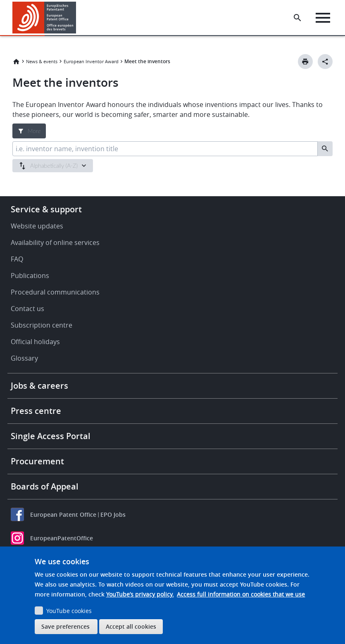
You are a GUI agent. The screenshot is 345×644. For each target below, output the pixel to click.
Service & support (46, 209)
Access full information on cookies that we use (241, 594)
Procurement (37, 461)
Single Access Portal (51, 436)
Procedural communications (55, 292)
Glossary (24, 358)
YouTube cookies (69, 611)
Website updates (37, 226)
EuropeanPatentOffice (62, 538)
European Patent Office (63, 514)
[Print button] (305, 62)
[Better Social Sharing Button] (325, 62)
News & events (42, 61)
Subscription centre (42, 325)
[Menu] (323, 18)
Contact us (27, 309)
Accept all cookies (131, 626)
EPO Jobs (113, 514)
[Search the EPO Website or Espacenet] (297, 18)
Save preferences (65, 626)
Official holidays (35, 342)
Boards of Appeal (45, 486)
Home (16, 62)
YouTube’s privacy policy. (140, 594)
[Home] (44, 18)
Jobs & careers (39, 386)
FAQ (17, 259)
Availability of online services (55, 242)
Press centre (36, 411)
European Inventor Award (91, 61)
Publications (30, 276)
